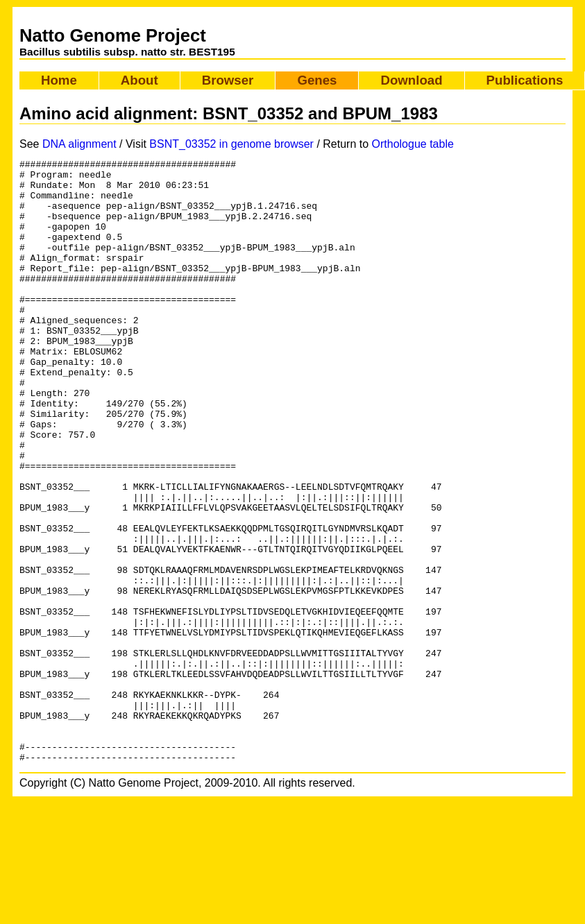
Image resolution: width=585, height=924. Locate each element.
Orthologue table (413, 144)
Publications (525, 80)
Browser (228, 80)
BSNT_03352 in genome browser (231, 144)
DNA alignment (79, 144)
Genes (317, 80)
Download (411, 80)
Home (59, 80)
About (139, 80)
